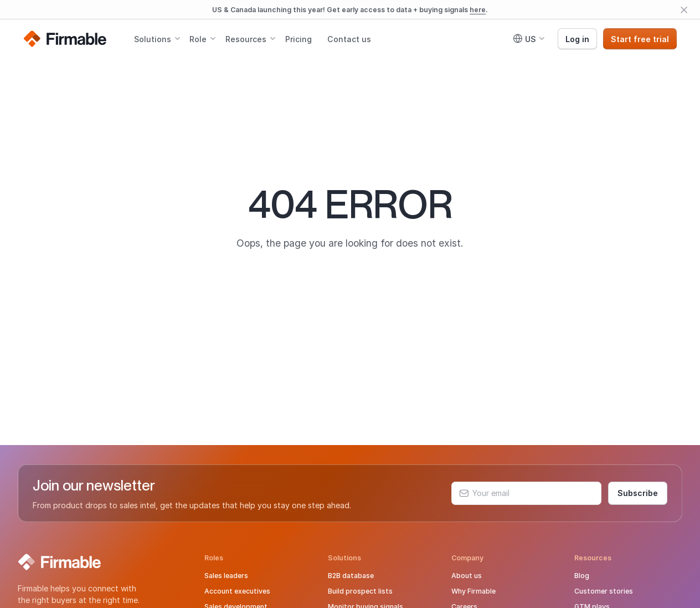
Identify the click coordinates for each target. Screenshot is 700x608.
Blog (582, 576)
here (478, 10)
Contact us (349, 39)
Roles (214, 558)
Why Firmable (473, 591)
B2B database (351, 576)
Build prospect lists (360, 591)
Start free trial (640, 39)
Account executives (237, 591)
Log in (577, 39)
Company (467, 558)
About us (467, 576)
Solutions (153, 39)
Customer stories (604, 591)
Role (198, 39)
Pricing (298, 39)
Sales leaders (226, 576)
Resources (246, 39)
